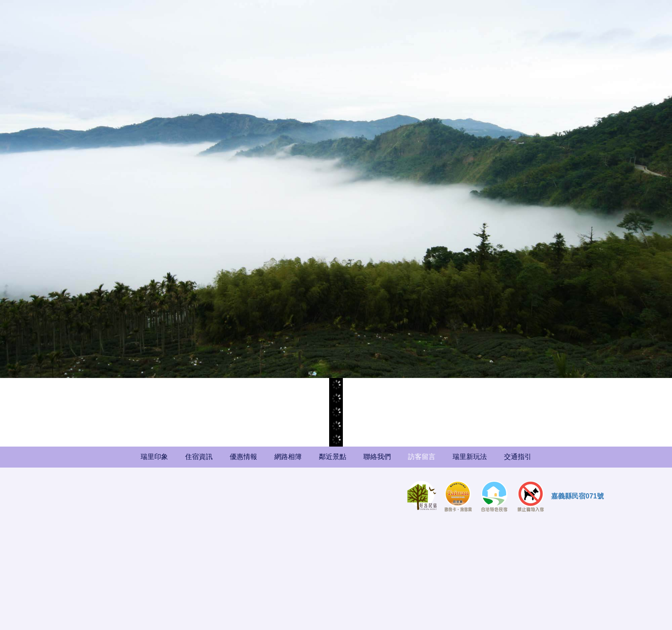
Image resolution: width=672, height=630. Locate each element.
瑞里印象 (154, 457)
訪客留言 (422, 457)
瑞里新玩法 (470, 457)
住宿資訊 (199, 457)
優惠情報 (243, 457)
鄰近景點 (333, 457)
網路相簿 (288, 457)
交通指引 (518, 457)
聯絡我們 (377, 457)
